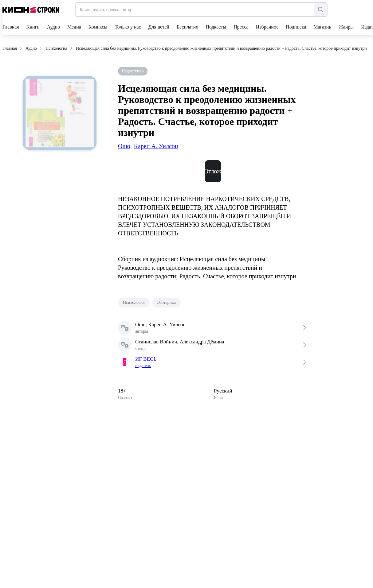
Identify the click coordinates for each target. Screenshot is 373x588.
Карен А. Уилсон (156, 146)
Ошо (125, 146)
